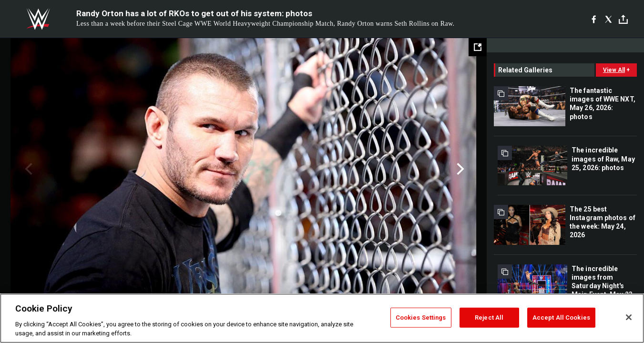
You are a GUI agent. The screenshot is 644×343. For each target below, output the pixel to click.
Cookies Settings (421, 318)
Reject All (489, 318)
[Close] (629, 317)
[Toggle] (623, 19)
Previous (27, 169)
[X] (608, 19)
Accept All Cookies (561, 318)
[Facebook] (594, 19)
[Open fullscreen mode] (478, 47)
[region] (322, 318)
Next (459, 169)
